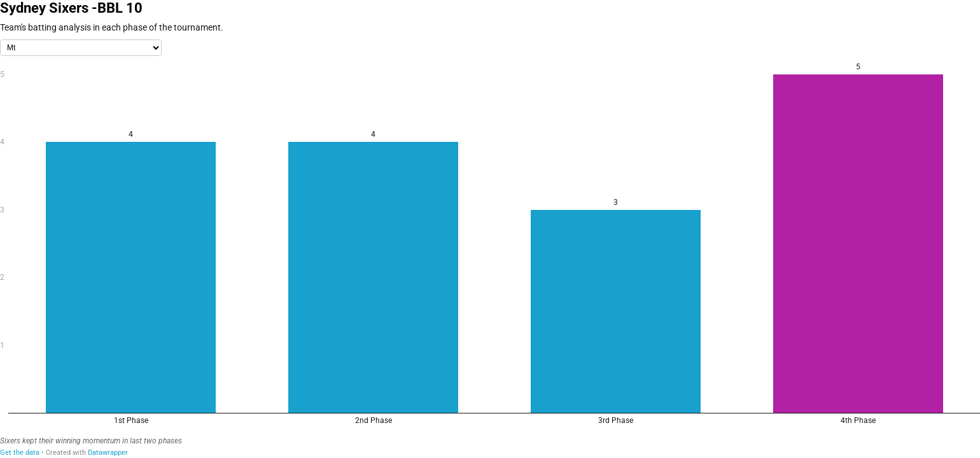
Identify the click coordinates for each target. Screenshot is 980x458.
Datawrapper (108, 453)
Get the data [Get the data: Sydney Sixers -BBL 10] (20, 453)
